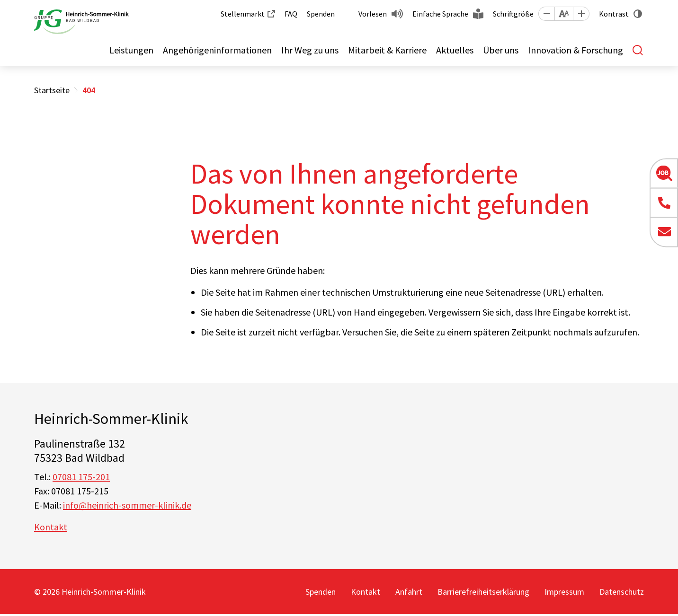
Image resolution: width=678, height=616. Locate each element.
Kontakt (51, 527)
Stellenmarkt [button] (243, 14)
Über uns (501, 50)
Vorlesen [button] (373, 14)
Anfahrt (409, 592)
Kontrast (614, 14)
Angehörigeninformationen (217, 50)
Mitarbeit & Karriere (387, 50)
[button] (546, 14)
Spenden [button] (321, 14)
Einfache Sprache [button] (440, 14)
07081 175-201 (81, 477)
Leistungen (131, 50)
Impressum (564, 592)
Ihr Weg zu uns (310, 50)
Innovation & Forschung (575, 50)
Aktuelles (455, 50)
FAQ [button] (291, 14)
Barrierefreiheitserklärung (483, 592)
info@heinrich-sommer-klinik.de (127, 505)
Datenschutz (622, 592)
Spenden (321, 592)
